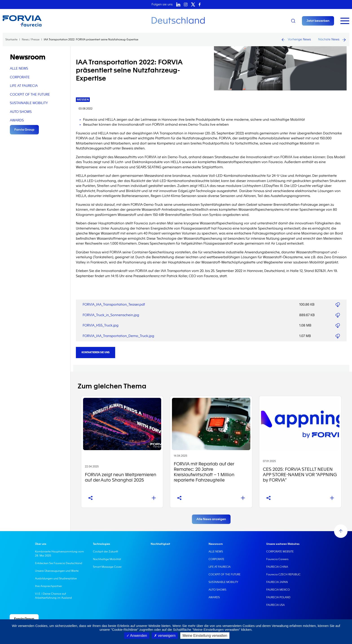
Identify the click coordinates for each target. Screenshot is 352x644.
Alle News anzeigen (211, 519)
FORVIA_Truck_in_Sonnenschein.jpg (111, 315)
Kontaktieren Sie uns (96, 352)
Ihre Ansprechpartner (48, 586)
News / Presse (31, 39)
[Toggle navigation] (345, 21)
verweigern (165, 636)
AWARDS (17, 120)
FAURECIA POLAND (278, 597)
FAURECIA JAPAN (277, 582)
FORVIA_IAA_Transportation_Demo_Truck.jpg (118, 336)
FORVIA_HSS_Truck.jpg (101, 325)
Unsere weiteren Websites (283, 544)
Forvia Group (24, 130)
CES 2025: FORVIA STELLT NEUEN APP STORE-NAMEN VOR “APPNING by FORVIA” (300, 475)
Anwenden (137, 636)
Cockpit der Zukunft (106, 552)
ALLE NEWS (19, 69)
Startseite (11, 39)
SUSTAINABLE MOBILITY (29, 103)
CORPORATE (20, 77)
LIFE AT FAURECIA (24, 86)
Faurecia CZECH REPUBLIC (283, 574)
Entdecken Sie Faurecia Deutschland (59, 563)
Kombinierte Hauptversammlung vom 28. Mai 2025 (59, 554)
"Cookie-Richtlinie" (125, 630)
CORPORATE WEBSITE (280, 552)
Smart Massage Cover (107, 567)
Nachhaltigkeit (160, 544)
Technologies (101, 544)
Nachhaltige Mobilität (107, 559)
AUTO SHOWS (21, 112)
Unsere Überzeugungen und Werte (57, 571)
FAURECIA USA (275, 605)
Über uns (41, 544)
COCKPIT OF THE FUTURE (30, 95)
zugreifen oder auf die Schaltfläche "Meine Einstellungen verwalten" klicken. (196, 630)
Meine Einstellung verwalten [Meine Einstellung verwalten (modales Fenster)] (205, 636)
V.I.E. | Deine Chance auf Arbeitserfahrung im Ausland (53, 596)
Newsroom (216, 544)
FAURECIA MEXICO (278, 590)
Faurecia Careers (277, 559)
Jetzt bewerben (318, 21)
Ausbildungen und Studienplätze (56, 578)
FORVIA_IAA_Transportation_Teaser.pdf (114, 305)
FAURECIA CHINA (277, 567)
